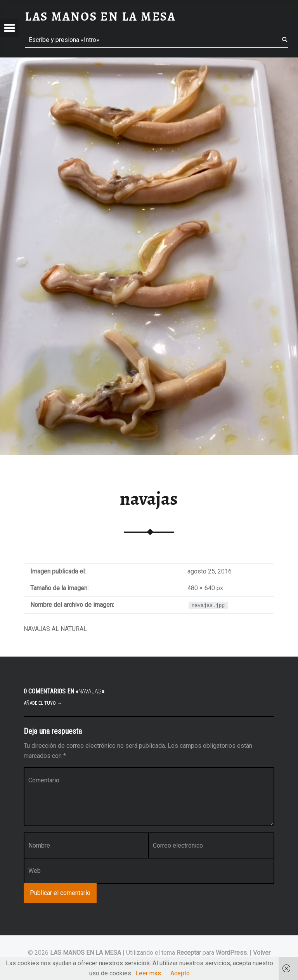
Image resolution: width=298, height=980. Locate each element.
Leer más (148, 973)
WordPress (231, 953)
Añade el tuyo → (43, 703)
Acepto (180, 973)
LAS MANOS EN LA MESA (86, 953)
